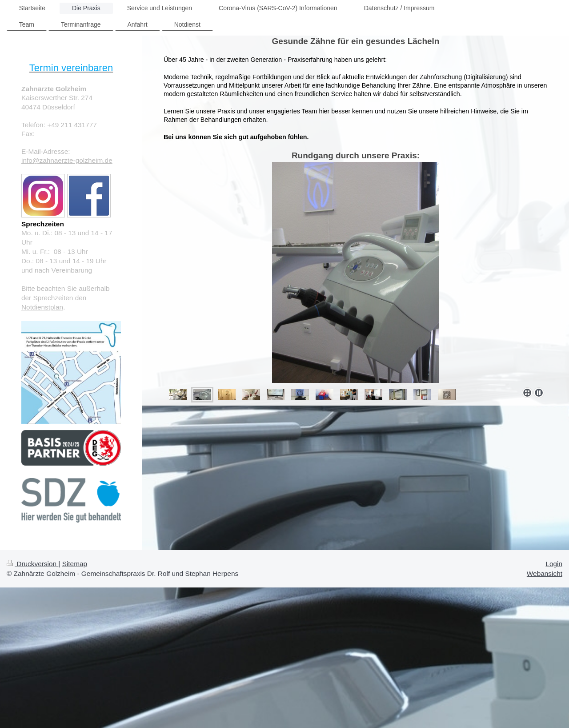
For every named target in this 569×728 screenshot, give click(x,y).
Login (554, 564)
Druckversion (32, 564)
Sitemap (75, 564)
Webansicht (545, 573)
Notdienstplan (42, 307)
